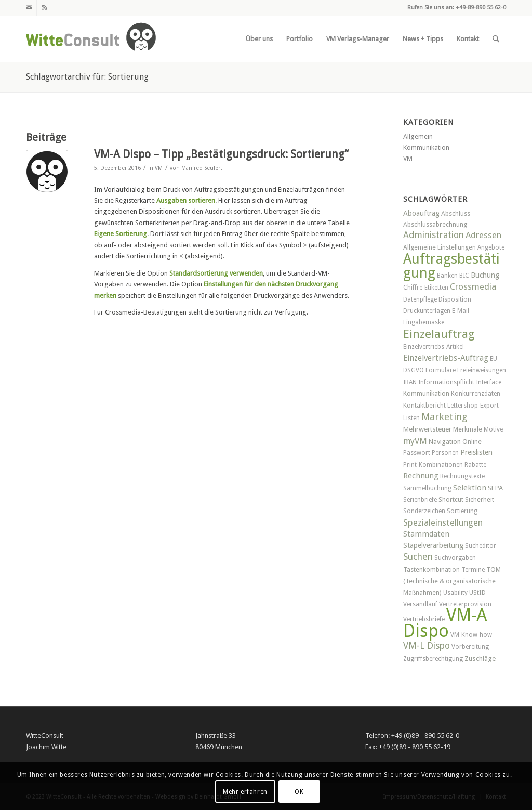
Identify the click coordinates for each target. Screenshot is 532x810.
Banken (447, 276)
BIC (464, 276)
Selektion (470, 488)
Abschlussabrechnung (435, 224)
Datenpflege (420, 299)
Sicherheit (480, 499)
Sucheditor (481, 546)
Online (472, 442)
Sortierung (462, 511)
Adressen (483, 235)
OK (299, 792)
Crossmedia (473, 286)
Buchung (485, 275)
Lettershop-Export (473, 406)
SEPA (495, 488)
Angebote (491, 247)
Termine (473, 570)
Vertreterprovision (465, 604)
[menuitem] (259, 39)
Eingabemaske (424, 322)
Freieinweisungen (482, 370)
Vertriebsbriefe (424, 619)
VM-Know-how (471, 635)
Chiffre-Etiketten (426, 288)
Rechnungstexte (462, 476)
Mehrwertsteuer (427, 429)
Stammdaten (426, 534)
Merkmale (468, 429)
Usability (455, 593)
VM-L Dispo (427, 646)
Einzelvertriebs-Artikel (434, 347)
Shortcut (451, 499)
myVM (415, 441)
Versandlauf (420, 604)
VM (159, 168)
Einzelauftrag (439, 334)
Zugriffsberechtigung (433, 659)
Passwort (417, 453)
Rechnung (421, 476)
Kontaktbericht (424, 405)
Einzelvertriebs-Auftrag (446, 358)
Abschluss (456, 213)
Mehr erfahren (245, 792)
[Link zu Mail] (29, 8)
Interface (489, 382)
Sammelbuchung (427, 488)
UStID (477, 592)
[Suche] (496, 39)
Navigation (445, 442)
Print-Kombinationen (433, 465)
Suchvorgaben (455, 558)
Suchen (418, 557)
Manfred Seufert (202, 168)
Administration (434, 235)
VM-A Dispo (445, 623)
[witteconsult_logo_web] (91, 39)
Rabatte (475, 465)
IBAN (410, 382)
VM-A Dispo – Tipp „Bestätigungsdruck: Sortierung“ (221, 154)
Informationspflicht (446, 382)
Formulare (441, 370)
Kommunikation (426, 147)
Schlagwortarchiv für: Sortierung (87, 77)
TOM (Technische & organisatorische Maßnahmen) (452, 581)
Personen (445, 453)
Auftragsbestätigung (451, 265)
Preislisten (476, 452)
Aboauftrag (421, 213)
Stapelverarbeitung (433, 545)
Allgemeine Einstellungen (440, 247)
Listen (411, 418)
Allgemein (418, 136)
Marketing (444, 417)
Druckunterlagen (427, 311)
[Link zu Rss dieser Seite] (45, 8)
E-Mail (461, 311)
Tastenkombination (431, 570)
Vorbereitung (470, 647)
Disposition (455, 299)
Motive (493, 429)
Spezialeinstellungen (443, 522)
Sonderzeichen (424, 511)
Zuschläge (480, 658)
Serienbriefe (420, 500)
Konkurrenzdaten (476, 394)
